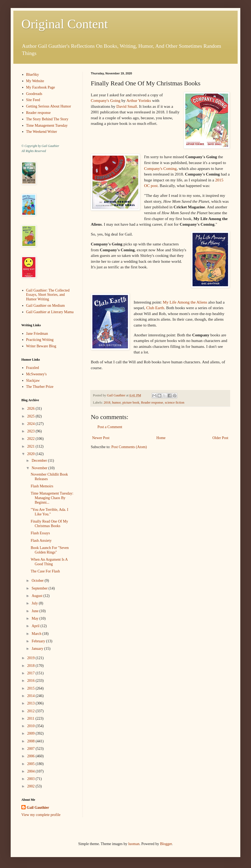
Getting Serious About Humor (49, 106)
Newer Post (101, 438)
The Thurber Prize (40, 387)
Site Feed (33, 100)
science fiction (174, 403)
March (37, 634)
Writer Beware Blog (41, 346)
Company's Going (106, 100)
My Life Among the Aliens (185, 302)
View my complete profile (41, 815)
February (39, 641)
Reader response (152, 403)
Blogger (166, 844)
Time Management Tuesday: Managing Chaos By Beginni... (52, 498)
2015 (32, 688)
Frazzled (33, 368)
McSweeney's (36, 374)
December (40, 461)
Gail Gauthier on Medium (46, 306)
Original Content (65, 24)
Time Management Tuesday (47, 126)
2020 (32, 454)
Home (161, 438)
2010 (32, 726)
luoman (134, 844)
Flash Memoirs (42, 486)
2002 (32, 786)
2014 (32, 696)
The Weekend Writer (42, 132)
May (35, 618)
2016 (32, 681)
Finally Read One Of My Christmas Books (49, 524)
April (36, 626)
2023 (32, 431)
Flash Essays (40, 533)
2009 (32, 733)
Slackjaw (33, 381)
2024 (32, 424)
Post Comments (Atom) (129, 447)
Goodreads (34, 94)
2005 (32, 764)
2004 (32, 771)
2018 (107, 403)
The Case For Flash (45, 571)
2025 (32, 416)
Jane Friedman (37, 334)
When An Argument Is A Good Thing (49, 562)
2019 (32, 658)
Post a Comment (110, 427)
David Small (126, 106)
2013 (32, 703)
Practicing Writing (40, 340)
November (40, 468)
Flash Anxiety (41, 541)
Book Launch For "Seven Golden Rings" (50, 550)
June (35, 611)
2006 (32, 756)
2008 (32, 741)
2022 (32, 439)
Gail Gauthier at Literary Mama (50, 312)
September (40, 588)
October (38, 581)
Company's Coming (160, 168)
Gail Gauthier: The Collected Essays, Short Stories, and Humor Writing (48, 295)
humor (116, 403)
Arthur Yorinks (139, 100)
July (35, 603)
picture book (131, 403)
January (38, 649)
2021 (32, 446)
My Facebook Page (41, 87)
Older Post (221, 438)
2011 (31, 718)
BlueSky (33, 75)
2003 (32, 779)
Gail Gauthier (38, 808)
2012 (32, 711)
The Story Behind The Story (47, 119)
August (37, 596)
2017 (32, 673)
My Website (35, 81)
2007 (32, 749)
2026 (32, 409)
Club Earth (155, 308)
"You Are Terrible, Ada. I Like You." (50, 512)
